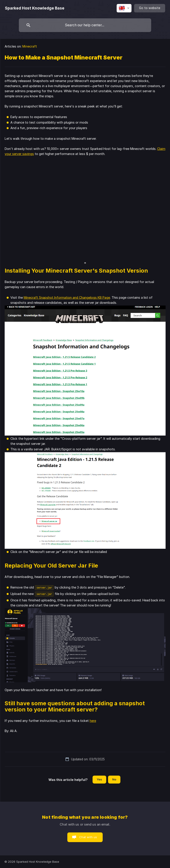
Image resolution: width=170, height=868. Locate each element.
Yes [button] (99, 779)
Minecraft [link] (30, 46)
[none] (35, 8)
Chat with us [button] (88, 837)
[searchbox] (85, 25)
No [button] (114, 779)
